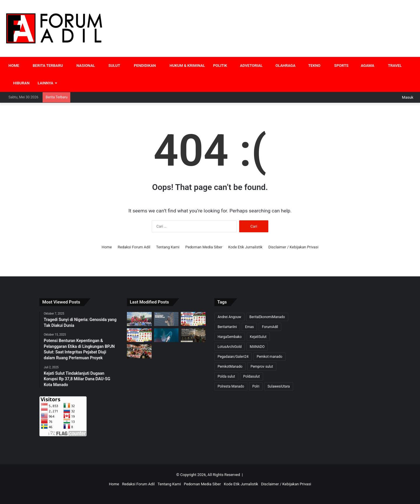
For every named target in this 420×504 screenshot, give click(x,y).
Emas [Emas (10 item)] (249, 327)
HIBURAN (19, 83)
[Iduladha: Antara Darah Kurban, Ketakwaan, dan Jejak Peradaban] (193, 335)
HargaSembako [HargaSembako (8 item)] (230, 337)
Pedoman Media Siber (204, 247)
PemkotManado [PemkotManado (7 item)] (230, 367)
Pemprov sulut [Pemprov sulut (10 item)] (262, 367)
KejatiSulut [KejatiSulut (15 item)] (258, 337)
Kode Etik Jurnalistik (245, 247)
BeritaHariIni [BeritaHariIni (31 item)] (227, 327)
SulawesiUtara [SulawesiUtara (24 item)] (279, 386)
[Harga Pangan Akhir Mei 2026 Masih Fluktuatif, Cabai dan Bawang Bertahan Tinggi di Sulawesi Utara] (139, 335)
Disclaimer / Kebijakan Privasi (293, 247)
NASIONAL (83, 66)
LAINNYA (45, 83)
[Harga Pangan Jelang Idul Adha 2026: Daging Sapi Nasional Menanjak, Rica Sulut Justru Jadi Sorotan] (139, 351)
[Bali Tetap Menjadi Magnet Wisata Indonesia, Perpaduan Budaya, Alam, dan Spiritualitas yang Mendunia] (139, 319)
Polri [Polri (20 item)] (256, 386)
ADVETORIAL (249, 66)
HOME (14, 66)
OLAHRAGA (283, 66)
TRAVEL (392, 66)
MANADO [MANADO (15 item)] (257, 347)
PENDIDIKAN (142, 66)
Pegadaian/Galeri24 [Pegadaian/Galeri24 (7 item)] (233, 357)
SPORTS (339, 66)
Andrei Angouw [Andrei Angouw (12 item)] (229, 317)
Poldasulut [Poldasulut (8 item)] (252, 376)
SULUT (112, 66)
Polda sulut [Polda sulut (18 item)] (226, 376)
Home (107, 247)
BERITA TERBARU (45, 66)
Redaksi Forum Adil (134, 247)
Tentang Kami (168, 247)
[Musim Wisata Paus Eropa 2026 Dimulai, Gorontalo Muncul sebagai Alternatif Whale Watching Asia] (166, 335)
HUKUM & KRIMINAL (184, 66)
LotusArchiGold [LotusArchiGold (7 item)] (230, 347)
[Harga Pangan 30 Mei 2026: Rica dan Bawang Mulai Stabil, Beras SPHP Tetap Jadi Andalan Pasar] (193, 319)
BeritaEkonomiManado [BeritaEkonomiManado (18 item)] (267, 317)
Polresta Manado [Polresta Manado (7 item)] (231, 386)
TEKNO (312, 66)
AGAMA (366, 66)
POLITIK (220, 66)
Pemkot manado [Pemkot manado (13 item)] (269, 357)
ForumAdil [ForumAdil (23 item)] (270, 327)
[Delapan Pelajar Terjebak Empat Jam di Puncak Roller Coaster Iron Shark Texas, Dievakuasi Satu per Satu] (166, 319)
